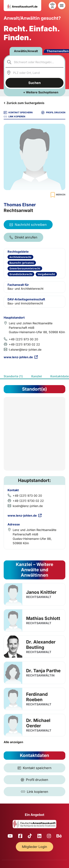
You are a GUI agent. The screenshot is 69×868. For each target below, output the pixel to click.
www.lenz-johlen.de (21, 357)
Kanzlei (37, 376)
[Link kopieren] (34, 792)
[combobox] (35, 62)
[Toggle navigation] (62, 6)
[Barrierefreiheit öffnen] (52, 6)
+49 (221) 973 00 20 (23, 339)
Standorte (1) (13, 376)
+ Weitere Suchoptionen (41, 92)
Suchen (34, 83)
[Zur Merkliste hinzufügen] (57, 195)
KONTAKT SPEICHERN (18, 113)
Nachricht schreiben (28, 225)
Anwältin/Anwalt (26, 51)
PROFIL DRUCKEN (53, 113)
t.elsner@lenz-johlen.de (25, 350)
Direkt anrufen (23, 237)
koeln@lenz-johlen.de (28, 506)
